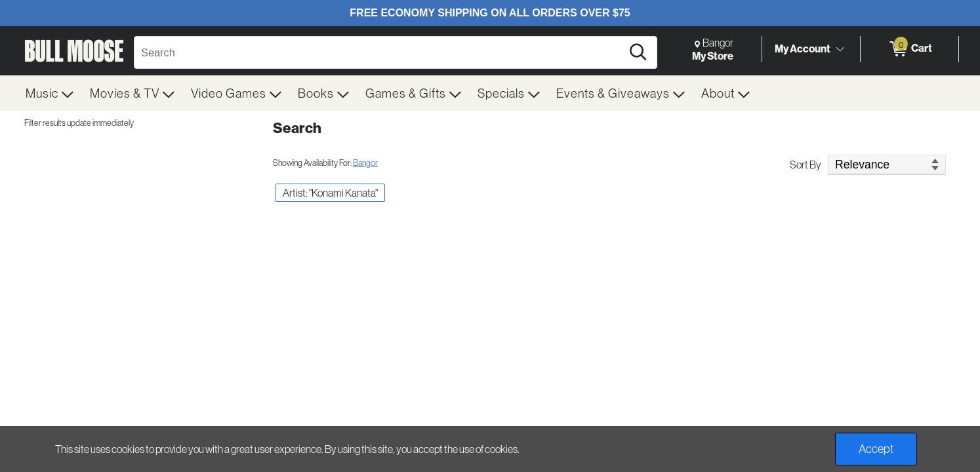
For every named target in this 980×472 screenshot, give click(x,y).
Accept (876, 449)
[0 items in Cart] (909, 49)
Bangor (365, 163)
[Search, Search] (380, 52)
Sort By (806, 165)
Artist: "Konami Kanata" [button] (330, 193)
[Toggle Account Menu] (840, 49)
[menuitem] (50, 93)
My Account (803, 49)
